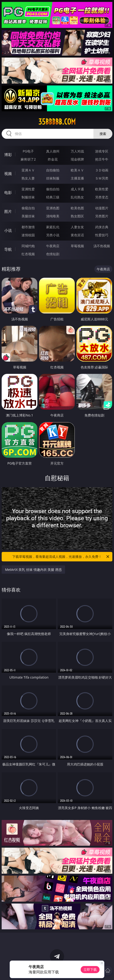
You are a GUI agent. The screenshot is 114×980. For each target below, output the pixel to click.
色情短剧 (53, 254)
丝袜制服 (53, 178)
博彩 (8, 155)
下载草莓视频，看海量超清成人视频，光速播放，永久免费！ (61, 557)
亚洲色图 (53, 208)
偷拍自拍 (53, 189)
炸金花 (53, 159)
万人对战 (77, 151)
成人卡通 (77, 189)
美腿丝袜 (28, 216)
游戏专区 (102, 151)
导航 (8, 249)
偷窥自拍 (28, 208)
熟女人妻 (28, 178)
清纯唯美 (53, 216)
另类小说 (53, 235)
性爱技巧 (102, 235)
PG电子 (28, 151)
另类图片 (102, 216)
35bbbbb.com (57, 122)
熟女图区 (77, 216)
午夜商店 (53, 246)
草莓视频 (77, 246)
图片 (8, 211)
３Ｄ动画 (102, 170)
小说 (8, 230)
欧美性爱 (102, 189)
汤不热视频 (102, 246)
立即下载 (90, 969)
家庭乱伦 (53, 227)
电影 (8, 192)
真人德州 (53, 151)
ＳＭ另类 (102, 178)
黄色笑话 (77, 235)
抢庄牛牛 (102, 159)
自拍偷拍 (53, 170)
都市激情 (28, 227)
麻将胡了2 (28, 159)
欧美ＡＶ (77, 170)
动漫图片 (102, 208)
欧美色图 (77, 208)
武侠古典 (102, 227)
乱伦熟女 (77, 197)
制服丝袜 (28, 197)
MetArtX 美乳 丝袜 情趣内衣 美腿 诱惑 (33, 570)
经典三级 (53, 197)
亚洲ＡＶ (28, 170)
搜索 (103, 134)
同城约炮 (28, 246)
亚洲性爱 (28, 189)
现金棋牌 (77, 159)
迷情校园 (28, 235)
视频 (8, 174)
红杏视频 (28, 254)
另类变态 (102, 197)
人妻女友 (77, 227)
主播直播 (77, 178)
